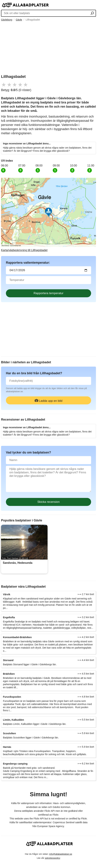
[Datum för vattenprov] (48, 270)
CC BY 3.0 (24, 558)
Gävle (19, 20)
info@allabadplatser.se (61, 854)
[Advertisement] (48, 48)
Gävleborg (7, 20)
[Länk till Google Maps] (48, 215)
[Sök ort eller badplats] (92, 14)
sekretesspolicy (52, 858)
